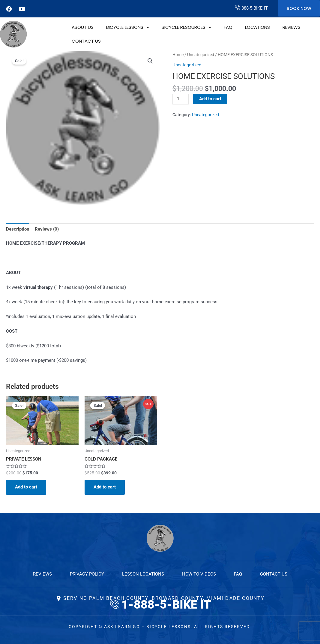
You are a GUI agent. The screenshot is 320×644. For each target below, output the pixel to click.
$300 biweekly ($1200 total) (33, 346)
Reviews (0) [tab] (47, 229)
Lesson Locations (143, 574)
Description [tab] (18, 229)
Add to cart (210, 99)
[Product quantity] (181, 99)
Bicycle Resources (186, 27)
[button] (150, 61)
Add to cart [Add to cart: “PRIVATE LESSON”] (26, 487)
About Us (83, 27)
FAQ (228, 27)
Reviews (292, 27)
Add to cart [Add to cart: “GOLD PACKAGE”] (105, 487)
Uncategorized (201, 55)
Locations (257, 27)
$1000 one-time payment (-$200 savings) (46, 360)
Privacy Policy (87, 574)
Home (178, 55)
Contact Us (86, 41)
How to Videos (199, 574)
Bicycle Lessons (128, 27)
